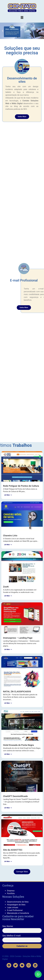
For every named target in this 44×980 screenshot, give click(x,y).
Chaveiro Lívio (10, 536)
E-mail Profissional (15, 910)
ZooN (6, 587)
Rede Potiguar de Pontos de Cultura (21, 486)
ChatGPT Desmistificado (15, 796)
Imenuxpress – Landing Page (18, 638)
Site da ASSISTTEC (13, 850)
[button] (22, 18)
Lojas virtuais (13, 907)
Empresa (11, 891)
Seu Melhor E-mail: (12, 936)
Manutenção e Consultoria (18, 913)
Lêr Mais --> (8, 495)
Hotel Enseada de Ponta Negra (18, 745)
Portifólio (11, 893)
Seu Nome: (8, 926)
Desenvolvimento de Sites (18, 902)
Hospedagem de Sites (16, 905)
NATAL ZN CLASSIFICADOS (17, 692)
